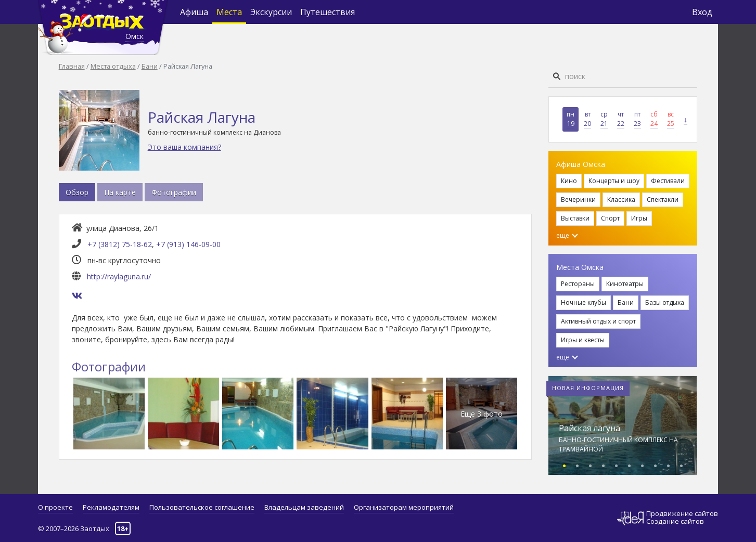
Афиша (194, 12)
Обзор (77, 192)
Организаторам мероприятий (404, 507)
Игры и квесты (583, 340)
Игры (639, 218)
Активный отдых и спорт (598, 321)
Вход (702, 12)
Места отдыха (113, 66)
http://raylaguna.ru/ (119, 276)
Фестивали (668, 181)
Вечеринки (578, 199)
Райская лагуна (590, 428)
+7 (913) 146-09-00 (188, 244)
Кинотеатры (625, 284)
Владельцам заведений (304, 507)
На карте (120, 192)
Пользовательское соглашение (202, 507)
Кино (569, 181)
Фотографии (174, 192)
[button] (564, 464)
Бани (150, 66)
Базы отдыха (665, 302)
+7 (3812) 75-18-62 (120, 244)
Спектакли (663, 199)
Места (229, 12)
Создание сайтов (675, 521)
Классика (621, 199)
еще (567, 235)
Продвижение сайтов (682, 514)
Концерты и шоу (614, 181)
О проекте (55, 507)
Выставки (575, 218)
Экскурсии (271, 12)
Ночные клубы (584, 302)
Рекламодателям (111, 507)
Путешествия (328, 12)
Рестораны (578, 284)
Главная (72, 66)
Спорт (610, 218)
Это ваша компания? (184, 147)
